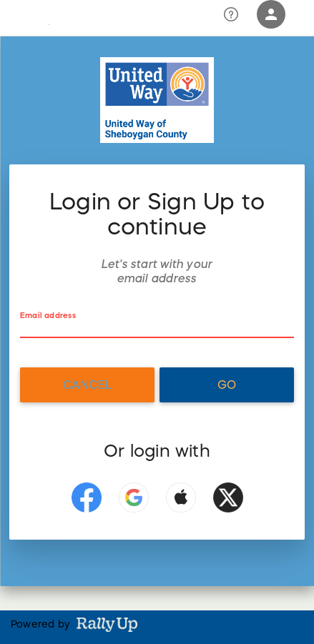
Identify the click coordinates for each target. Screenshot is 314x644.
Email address (48, 316)
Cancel (87, 385)
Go (227, 385)
